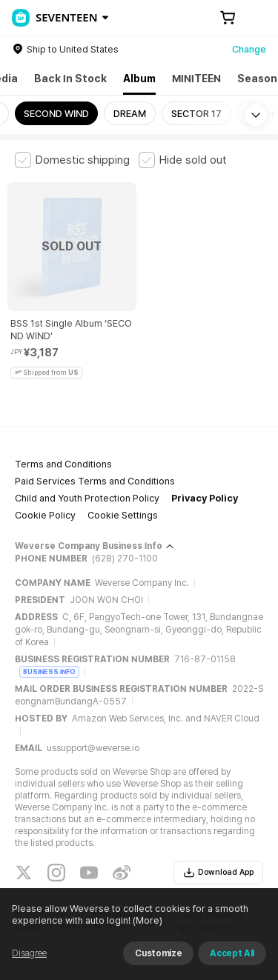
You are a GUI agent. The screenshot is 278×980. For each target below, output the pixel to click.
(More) (146, 920)
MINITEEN (196, 79)
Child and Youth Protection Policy (87, 498)
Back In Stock (70, 79)
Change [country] (249, 49)
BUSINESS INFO (49, 671)
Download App (218, 873)
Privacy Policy (205, 498)
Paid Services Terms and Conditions (95, 481)
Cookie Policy (45, 515)
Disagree (29, 953)
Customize (158, 953)
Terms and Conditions (63, 464)
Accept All (232, 953)
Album (139, 79)
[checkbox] (72, 160)
